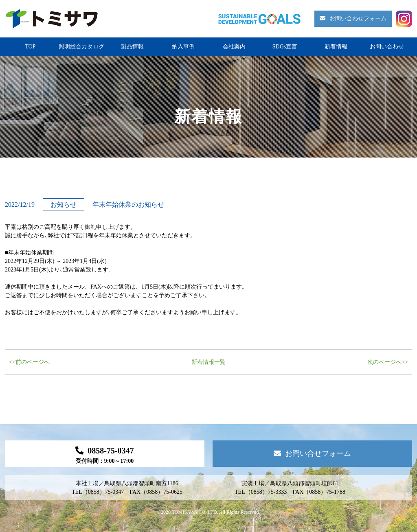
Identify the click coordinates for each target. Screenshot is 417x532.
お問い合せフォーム (312, 453)
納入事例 (183, 47)
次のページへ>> (388, 362)
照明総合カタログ (81, 47)
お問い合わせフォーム (353, 19)
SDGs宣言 (285, 47)
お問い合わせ (387, 47)
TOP (30, 47)
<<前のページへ (29, 362)
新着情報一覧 (208, 362)
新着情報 (336, 47)
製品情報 (132, 47)
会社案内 (234, 47)
